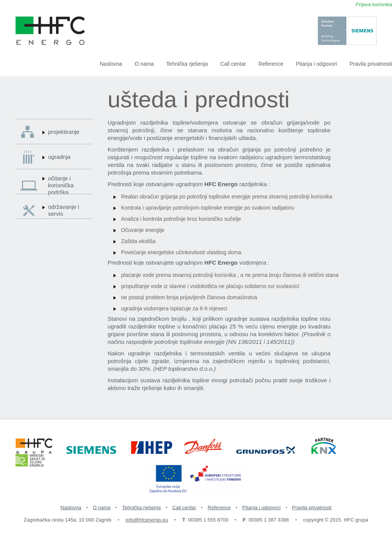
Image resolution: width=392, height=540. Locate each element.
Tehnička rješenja (187, 64)
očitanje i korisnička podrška (61, 185)
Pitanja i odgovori (316, 64)
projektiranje (64, 132)
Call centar (233, 64)
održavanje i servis (64, 210)
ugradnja (59, 157)
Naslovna (111, 64)
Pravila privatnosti (371, 64)
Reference (271, 64)
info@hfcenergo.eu (147, 520)
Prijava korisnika (374, 4)
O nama (144, 64)
